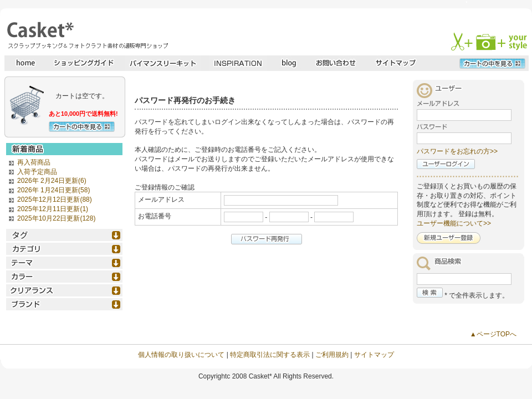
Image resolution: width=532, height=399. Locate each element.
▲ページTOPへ (493, 334)
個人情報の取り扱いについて (181, 355)
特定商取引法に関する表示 (270, 355)
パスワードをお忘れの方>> (457, 151)
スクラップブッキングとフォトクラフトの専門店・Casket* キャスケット (86, 35)
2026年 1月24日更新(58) (53, 190)
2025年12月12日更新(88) (55, 199)
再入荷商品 (34, 162)
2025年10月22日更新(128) (56, 218)
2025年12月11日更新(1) (53, 209)
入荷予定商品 (37, 172)
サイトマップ (374, 355)
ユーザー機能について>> (454, 223)
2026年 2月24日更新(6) (52, 181)
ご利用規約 (332, 355)
